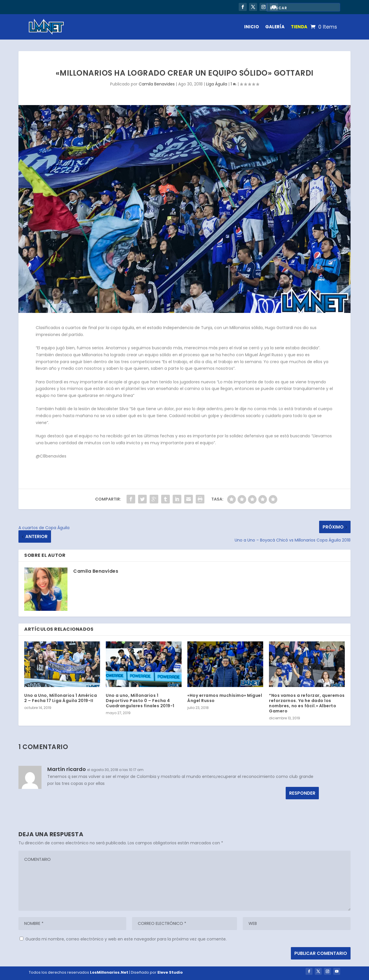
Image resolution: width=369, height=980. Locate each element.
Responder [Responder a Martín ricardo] (302, 793)
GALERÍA (275, 27)
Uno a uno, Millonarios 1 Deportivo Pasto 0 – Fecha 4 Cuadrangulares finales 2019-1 (140, 701)
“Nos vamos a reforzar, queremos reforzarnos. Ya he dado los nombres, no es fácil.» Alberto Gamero (307, 703)
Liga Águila (217, 84)
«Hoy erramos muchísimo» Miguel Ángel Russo (225, 698)
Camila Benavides (157, 84)
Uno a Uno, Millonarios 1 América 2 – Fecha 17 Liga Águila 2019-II (61, 698)
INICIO (252, 27)
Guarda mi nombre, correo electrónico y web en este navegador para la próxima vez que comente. (126, 939)
